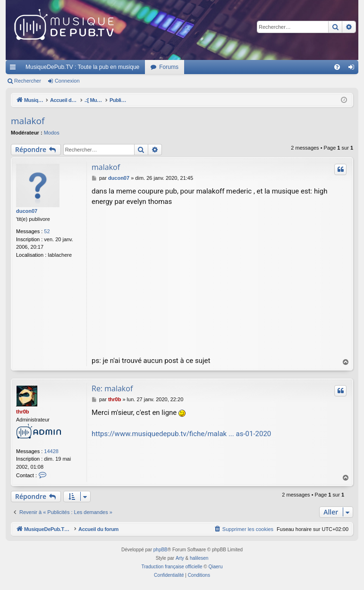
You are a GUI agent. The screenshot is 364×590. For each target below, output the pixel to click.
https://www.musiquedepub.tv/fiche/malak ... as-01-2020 (181, 434)
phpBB (161, 550)
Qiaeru (215, 567)
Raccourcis (15, 69)
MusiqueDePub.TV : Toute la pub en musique (82, 67)
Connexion (67, 81)
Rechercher (28, 81)
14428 (51, 451)
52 (47, 231)
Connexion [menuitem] (353, 69)
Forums (169, 67)
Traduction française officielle (172, 567)
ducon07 (27, 211)
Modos (52, 133)
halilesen (199, 558)
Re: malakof (112, 388)
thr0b (23, 412)
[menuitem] (337, 67)
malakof (28, 121)
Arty (180, 558)
